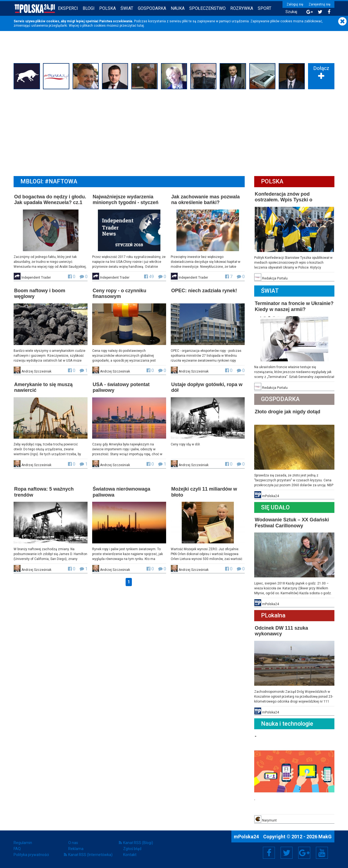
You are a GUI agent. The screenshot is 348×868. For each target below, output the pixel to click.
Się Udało (275, 507)
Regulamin (23, 843)
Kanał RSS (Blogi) (138, 843)
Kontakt (130, 855)
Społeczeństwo (207, 8)
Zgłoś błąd (132, 849)
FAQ (17, 849)
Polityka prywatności (31, 855)
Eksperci (68, 8)
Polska (108, 8)
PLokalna (273, 615)
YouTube (322, 853)
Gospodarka (152, 8)
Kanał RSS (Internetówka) (90, 855)
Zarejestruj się (319, 4)
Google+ (304, 853)
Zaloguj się (295, 4)
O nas (73, 843)
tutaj (140, 26)
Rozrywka (242, 8)
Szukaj (291, 12)
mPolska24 (247, 837)
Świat (127, 8)
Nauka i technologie (287, 724)
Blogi (89, 8)
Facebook (269, 853)
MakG (325, 837)
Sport (265, 8)
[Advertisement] (174, 132)
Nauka (178, 8)
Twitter (287, 853)
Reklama (76, 849)
